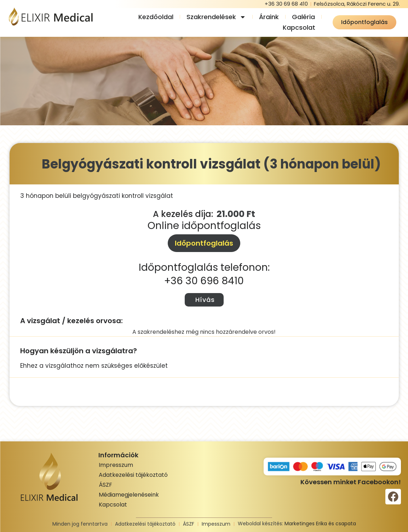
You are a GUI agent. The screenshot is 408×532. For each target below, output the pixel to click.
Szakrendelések (216, 17)
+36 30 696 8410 (204, 281)
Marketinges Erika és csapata (320, 524)
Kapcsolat (299, 27)
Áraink (269, 17)
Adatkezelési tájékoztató (133, 475)
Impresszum (116, 465)
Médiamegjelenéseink (129, 495)
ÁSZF (105, 485)
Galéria (303, 17)
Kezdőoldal (156, 17)
